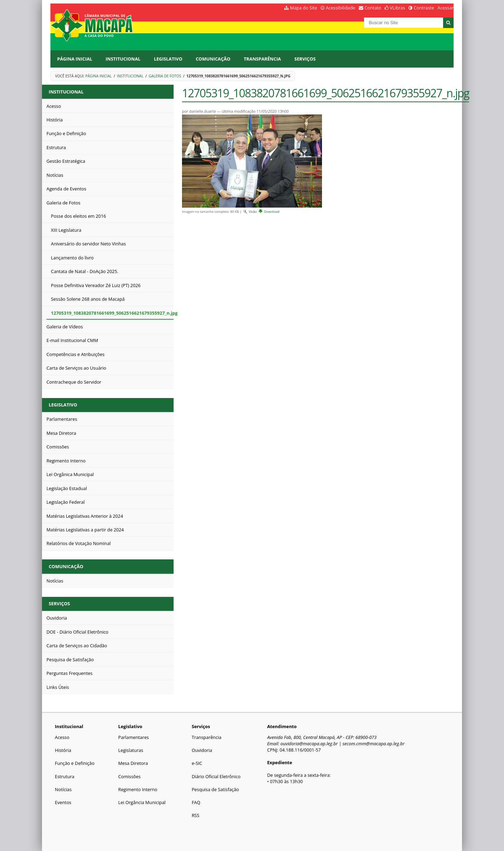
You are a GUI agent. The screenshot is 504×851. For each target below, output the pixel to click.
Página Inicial (75, 59)
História (63, 750)
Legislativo (168, 59)
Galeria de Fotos (165, 76)
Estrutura (65, 776)
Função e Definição (75, 763)
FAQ (196, 802)
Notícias (63, 789)
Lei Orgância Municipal (142, 802)
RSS (196, 815)
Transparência (262, 59)
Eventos (63, 802)
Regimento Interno (138, 789)
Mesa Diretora (133, 763)
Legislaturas (131, 750)
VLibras (398, 8)
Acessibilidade (341, 8)
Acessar (446, 8)
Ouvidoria (202, 750)
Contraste (424, 8)
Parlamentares (134, 737)
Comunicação (213, 59)
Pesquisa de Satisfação (215, 789)
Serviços (305, 59)
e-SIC (197, 763)
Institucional (123, 59)
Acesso (62, 737)
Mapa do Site (303, 8)
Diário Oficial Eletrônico (216, 776)
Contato (373, 8)
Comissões (129, 776)
